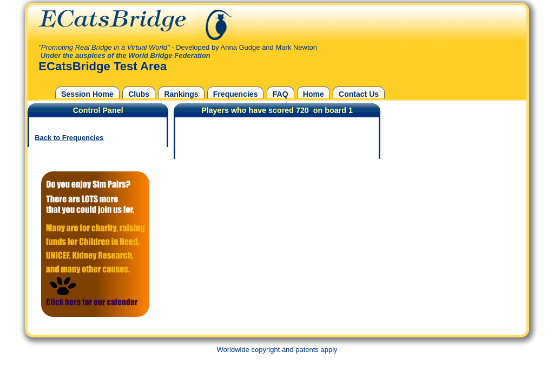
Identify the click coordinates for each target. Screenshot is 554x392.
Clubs (139, 94)
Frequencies (236, 94)
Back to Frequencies (69, 138)
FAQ (281, 94)
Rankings (181, 94)
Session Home (87, 94)
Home (314, 94)
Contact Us (359, 94)
